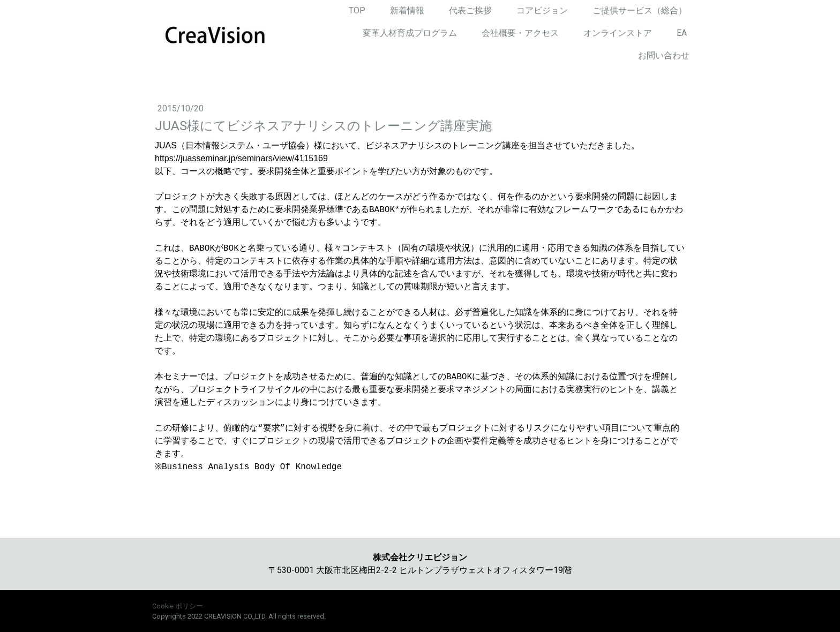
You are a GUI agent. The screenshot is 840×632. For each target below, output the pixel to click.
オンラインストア (618, 33)
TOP (357, 10)
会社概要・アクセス (520, 33)
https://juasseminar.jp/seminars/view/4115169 (241, 158)
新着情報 (407, 10)
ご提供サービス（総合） (640, 10)
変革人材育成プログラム (410, 33)
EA (682, 33)
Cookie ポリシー (178, 606)
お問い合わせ (664, 55)
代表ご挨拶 (470, 10)
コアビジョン (542, 10)
